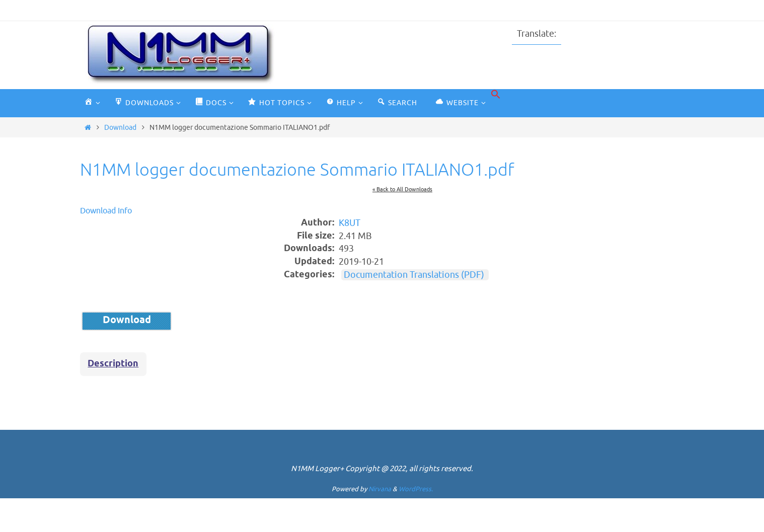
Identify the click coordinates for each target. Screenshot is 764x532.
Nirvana (380, 489)
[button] (496, 95)
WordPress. (416, 489)
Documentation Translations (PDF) (414, 275)
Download (120, 127)
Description (113, 364)
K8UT (350, 223)
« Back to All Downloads (402, 189)
